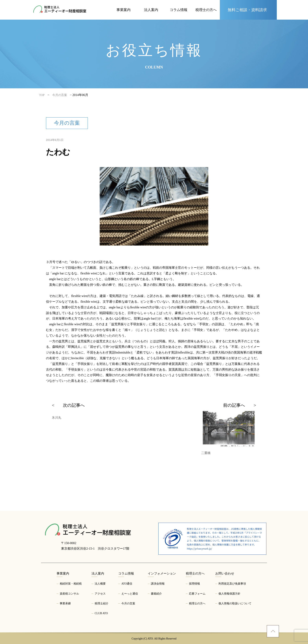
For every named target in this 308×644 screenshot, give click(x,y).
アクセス (100, 594)
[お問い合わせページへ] (248, 10)
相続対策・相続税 (71, 584)
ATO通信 (127, 584)
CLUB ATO (101, 613)
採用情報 (194, 584)
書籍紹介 (156, 594)
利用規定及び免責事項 (232, 584)
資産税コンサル (69, 594)
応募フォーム (197, 594)
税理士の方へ (197, 603)
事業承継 (65, 603)
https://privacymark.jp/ (199, 549)
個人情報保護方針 (229, 594)
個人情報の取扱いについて (235, 603)
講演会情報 (158, 584)
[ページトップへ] (273, 631)
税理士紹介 (102, 603)
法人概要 (100, 584)
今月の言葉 (128, 603)
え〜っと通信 (130, 594)
